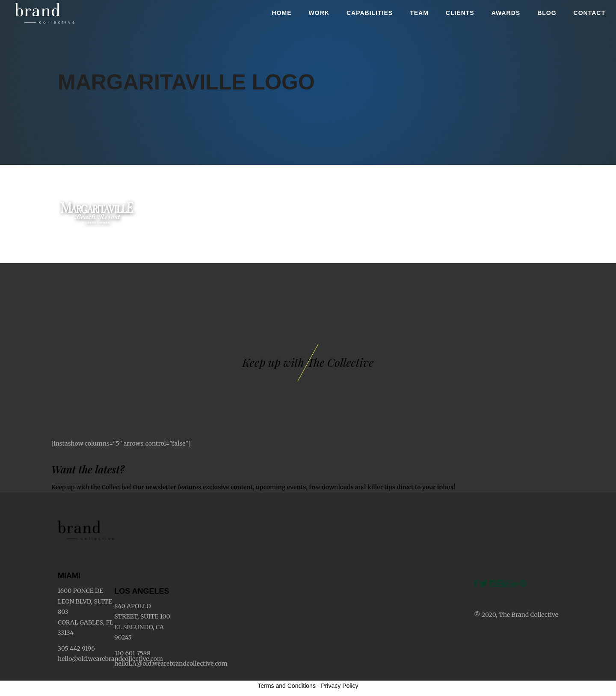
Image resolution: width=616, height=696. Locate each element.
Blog (547, 13)
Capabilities (370, 13)
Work (319, 13)
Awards (506, 13)
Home (282, 13)
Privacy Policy (339, 686)
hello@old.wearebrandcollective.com (110, 659)
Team (419, 13)
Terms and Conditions (287, 686)
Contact (589, 13)
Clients (460, 13)
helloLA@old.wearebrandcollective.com (171, 663)
